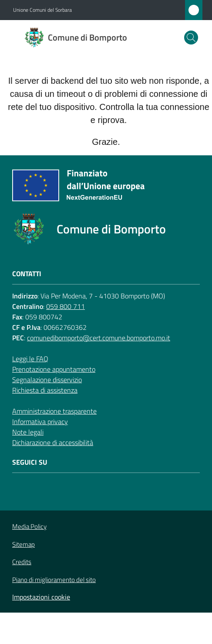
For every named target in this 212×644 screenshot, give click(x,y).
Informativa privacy (40, 421)
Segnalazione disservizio (47, 380)
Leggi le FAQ (30, 359)
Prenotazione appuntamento (54, 369)
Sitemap (24, 544)
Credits (22, 562)
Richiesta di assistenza (45, 390)
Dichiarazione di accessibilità (53, 442)
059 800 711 (66, 306)
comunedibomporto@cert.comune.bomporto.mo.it (99, 338)
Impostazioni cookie (41, 597)
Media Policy (29, 526)
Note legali (28, 432)
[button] (191, 38)
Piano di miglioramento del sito (54, 580)
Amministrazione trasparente (54, 411)
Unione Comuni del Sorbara (42, 10)
